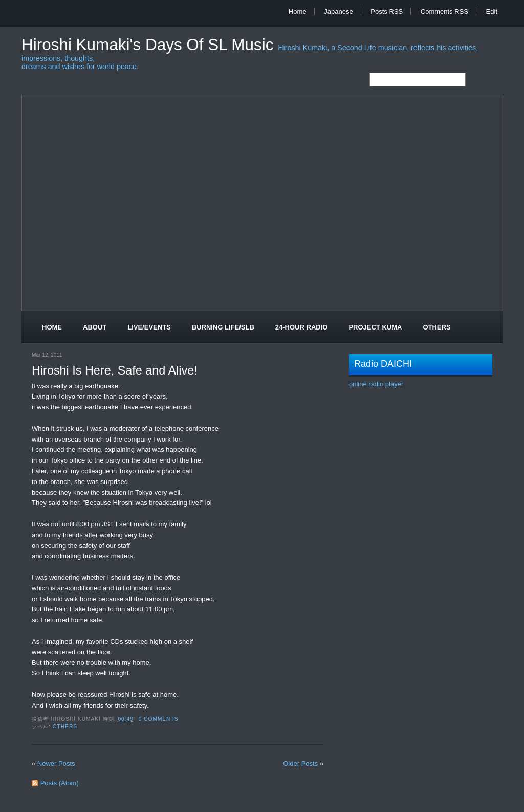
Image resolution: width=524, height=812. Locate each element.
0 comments (159, 719)
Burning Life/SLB (223, 327)
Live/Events (149, 327)
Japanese (338, 12)
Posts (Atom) (60, 783)
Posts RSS (387, 12)
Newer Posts (56, 764)
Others (436, 327)
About (95, 327)
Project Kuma (375, 327)
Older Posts (300, 764)
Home (298, 12)
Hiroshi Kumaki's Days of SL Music (150, 45)
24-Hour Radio (302, 327)
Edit (492, 12)
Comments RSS (444, 12)
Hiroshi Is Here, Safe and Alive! (115, 370)
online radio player (376, 384)
